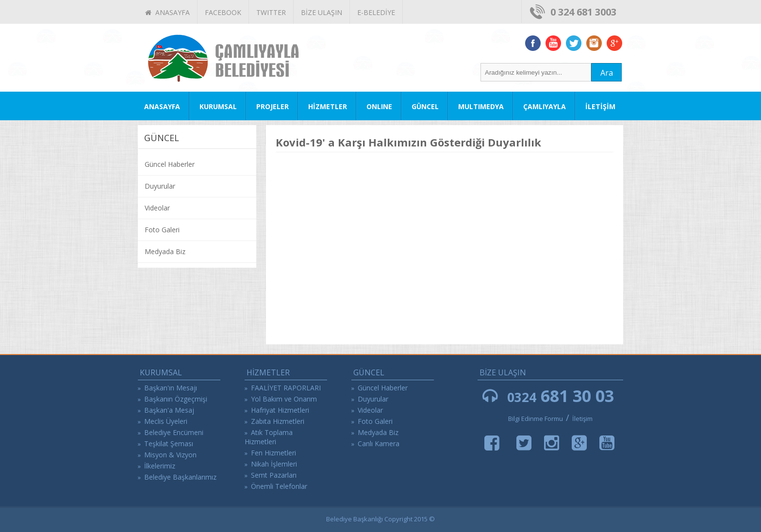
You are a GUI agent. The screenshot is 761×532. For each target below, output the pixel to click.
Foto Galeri (162, 230)
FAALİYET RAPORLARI (286, 388)
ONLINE (379, 106)
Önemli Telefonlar (279, 486)
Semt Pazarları (274, 475)
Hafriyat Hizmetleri (280, 410)
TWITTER (271, 12)
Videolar (157, 208)
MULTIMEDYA (481, 106)
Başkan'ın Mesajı (171, 388)
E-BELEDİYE (376, 12)
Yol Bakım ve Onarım (284, 399)
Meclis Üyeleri (166, 421)
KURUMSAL (218, 106)
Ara (607, 73)
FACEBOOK (223, 12)
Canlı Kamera (379, 443)
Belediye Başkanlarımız (180, 477)
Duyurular (160, 186)
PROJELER (273, 106)
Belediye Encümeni (174, 432)
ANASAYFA (167, 12)
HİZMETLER (328, 106)
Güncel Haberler (170, 164)
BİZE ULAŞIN (322, 12)
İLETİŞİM (600, 106)
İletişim (582, 419)
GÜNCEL (425, 106)
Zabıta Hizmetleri (278, 421)
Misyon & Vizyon (170, 455)
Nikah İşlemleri (274, 464)
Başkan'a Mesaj (169, 410)
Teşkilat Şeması (169, 443)
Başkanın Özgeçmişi (176, 399)
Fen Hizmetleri (273, 453)
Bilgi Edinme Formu (536, 419)
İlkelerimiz (160, 466)
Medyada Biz (165, 251)
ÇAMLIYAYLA (545, 106)
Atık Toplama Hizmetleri (269, 437)
